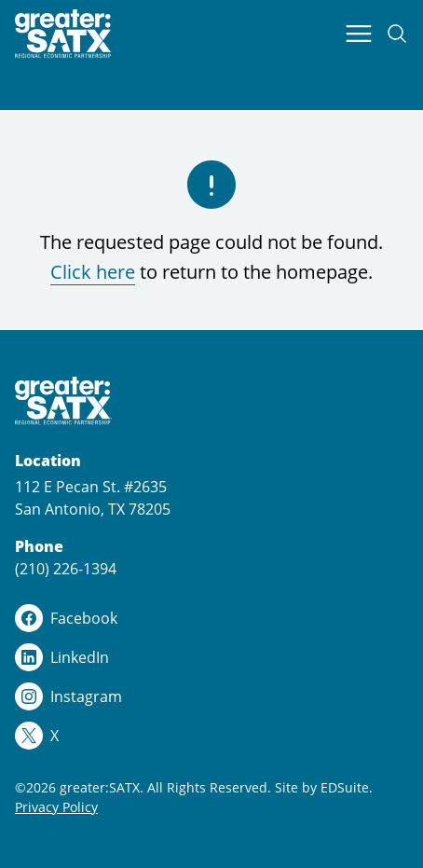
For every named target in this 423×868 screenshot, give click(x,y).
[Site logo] (64, 34)
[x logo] (211, 736)
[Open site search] (397, 34)
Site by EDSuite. (324, 787)
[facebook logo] (211, 618)
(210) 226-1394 (66, 569)
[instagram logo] (211, 696)
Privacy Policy (56, 807)
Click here (93, 272)
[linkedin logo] (211, 657)
